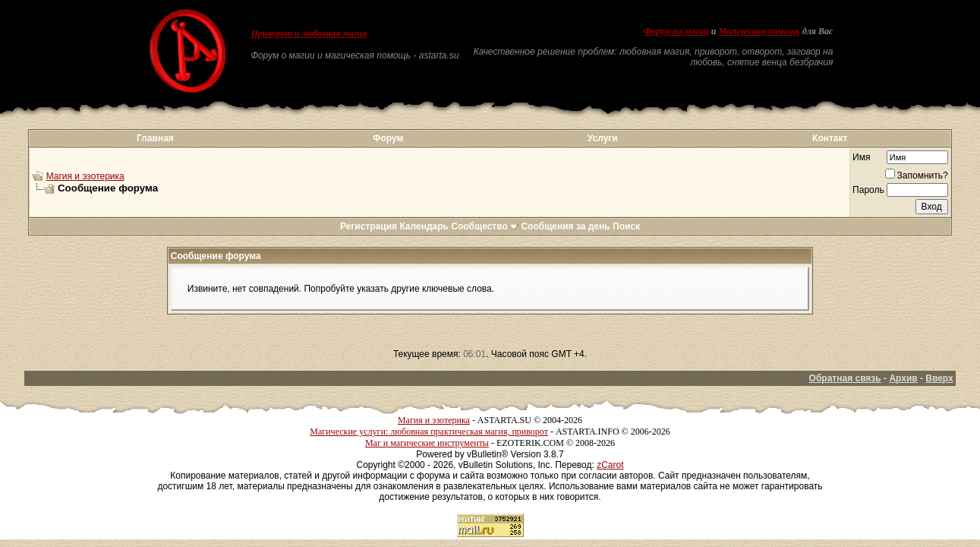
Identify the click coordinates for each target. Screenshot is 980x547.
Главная (155, 138)
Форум (388, 138)
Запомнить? (917, 175)
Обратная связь (845, 378)
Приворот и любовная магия (309, 33)
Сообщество (485, 226)
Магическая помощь (759, 31)
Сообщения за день (565, 226)
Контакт (830, 138)
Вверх (939, 378)
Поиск (626, 226)
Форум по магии (676, 31)
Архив (903, 378)
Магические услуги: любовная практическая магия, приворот (429, 432)
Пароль (868, 190)
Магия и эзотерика (85, 176)
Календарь (424, 226)
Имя (861, 157)
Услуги (603, 138)
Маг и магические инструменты (427, 443)
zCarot (610, 465)
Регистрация (369, 226)
